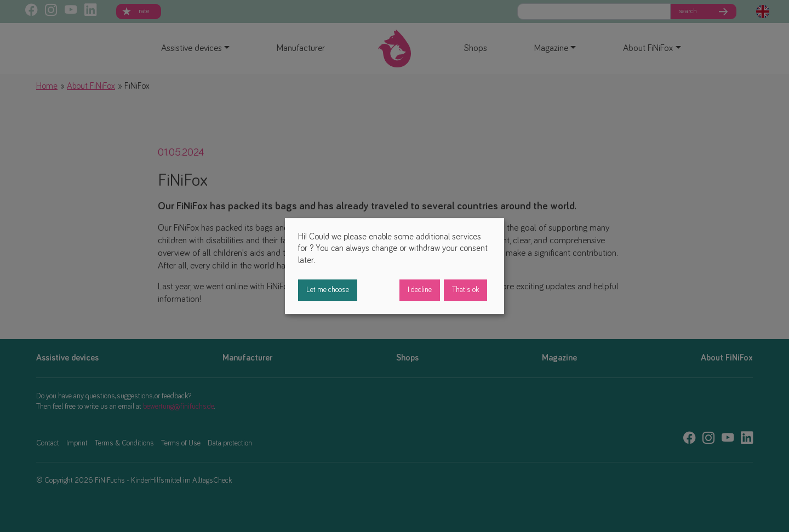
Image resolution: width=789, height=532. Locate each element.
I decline (420, 290)
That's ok (465, 290)
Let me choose (328, 290)
